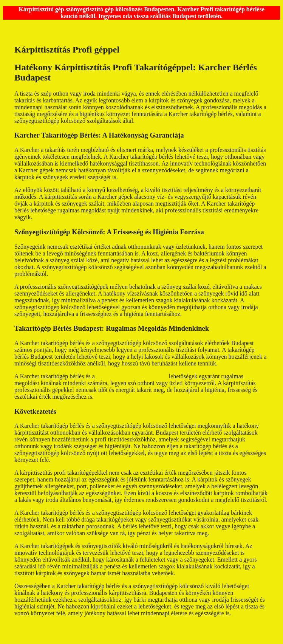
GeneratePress (175, 637)
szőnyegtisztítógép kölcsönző (132, 376)
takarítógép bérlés (73, 460)
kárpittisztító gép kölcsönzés (218, 314)
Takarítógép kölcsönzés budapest (176, 121)
